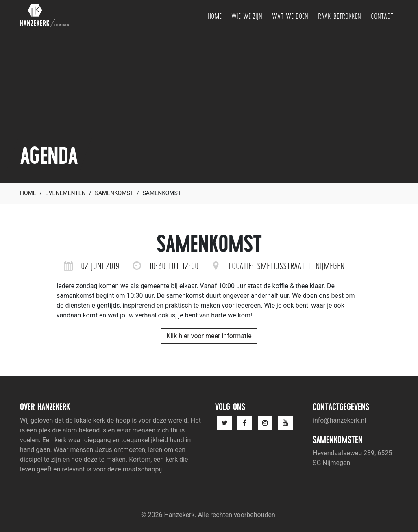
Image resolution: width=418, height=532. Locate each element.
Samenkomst (114, 193)
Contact (382, 16)
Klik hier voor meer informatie (209, 336)
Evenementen (66, 193)
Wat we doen (290, 16)
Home (215, 16)
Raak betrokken (340, 16)
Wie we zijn (247, 16)
